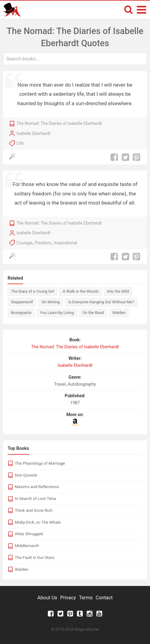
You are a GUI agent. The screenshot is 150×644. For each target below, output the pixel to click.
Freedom (43, 243)
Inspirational (65, 243)
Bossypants (21, 313)
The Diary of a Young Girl (32, 291)
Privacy (68, 598)
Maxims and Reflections (37, 487)
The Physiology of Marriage (40, 463)
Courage (24, 243)
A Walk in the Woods (80, 291)
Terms (86, 598)
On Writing (50, 302)
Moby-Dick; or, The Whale (38, 522)
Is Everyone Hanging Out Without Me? (101, 302)
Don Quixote (26, 475)
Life (20, 143)
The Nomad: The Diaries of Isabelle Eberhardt (59, 123)
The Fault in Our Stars (35, 557)
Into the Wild (118, 291)
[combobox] (75, 59)
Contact (104, 598)
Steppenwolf (22, 302)
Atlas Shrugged (29, 534)
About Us (47, 598)
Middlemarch (27, 546)
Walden (119, 313)
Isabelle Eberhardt (33, 133)
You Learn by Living (57, 313)
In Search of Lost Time (36, 498)
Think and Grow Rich (34, 510)
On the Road (93, 313)
